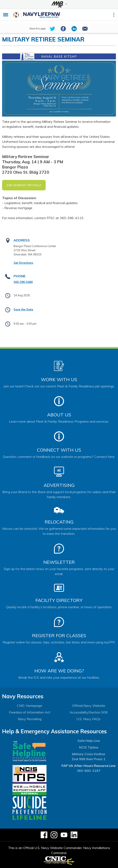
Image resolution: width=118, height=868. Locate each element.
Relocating (59, 522)
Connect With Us (59, 450)
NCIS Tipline (89, 747)
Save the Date (23, 309)
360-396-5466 (23, 282)
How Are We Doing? (59, 671)
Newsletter (59, 562)
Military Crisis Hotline (88, 754)
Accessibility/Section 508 (89, 712)
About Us (59, 415)
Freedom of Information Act (30, 712)
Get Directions (23, 263)
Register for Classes (59, 636)
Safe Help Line (89, 741)
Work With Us (59, 379)
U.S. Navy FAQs (88, 719)
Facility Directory (59, 600)
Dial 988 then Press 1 (89, 759)
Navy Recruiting (30, 719)
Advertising (59, 485)
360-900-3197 (89, 771)
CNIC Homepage (29, 706)
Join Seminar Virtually (24, 185)
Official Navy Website (89, 706)
